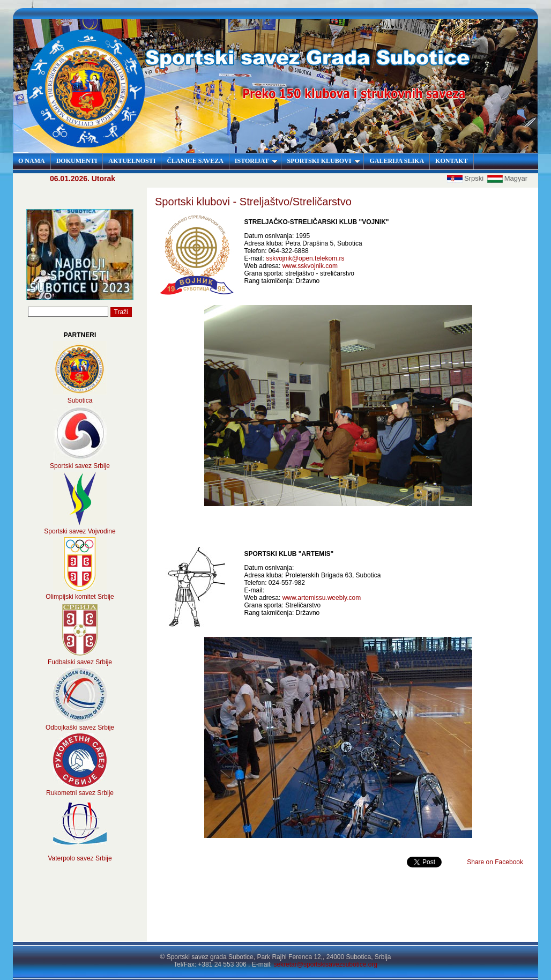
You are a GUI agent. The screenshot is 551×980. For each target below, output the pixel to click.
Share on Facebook (495, 862)
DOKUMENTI (77, 161)
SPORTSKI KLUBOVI (323, 161)
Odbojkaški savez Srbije (80, 727)
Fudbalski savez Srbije (80, 662)
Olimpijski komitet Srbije (80, 597)
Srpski (466, 178)
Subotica (80, 400)
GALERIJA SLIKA (397, 161)
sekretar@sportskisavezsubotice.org (325, 964)
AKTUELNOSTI (132, 161)
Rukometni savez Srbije (80, 793)
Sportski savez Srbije (80, 466)
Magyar (507, 178)
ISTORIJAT (256, 161)
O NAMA (32, 161)
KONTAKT (451, 161)
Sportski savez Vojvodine (80, 531)
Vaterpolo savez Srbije (80, 858)
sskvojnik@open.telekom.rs (305, 258)
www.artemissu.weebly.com (322, 598)
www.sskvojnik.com (310, 266)
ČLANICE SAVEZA (195, 161)
